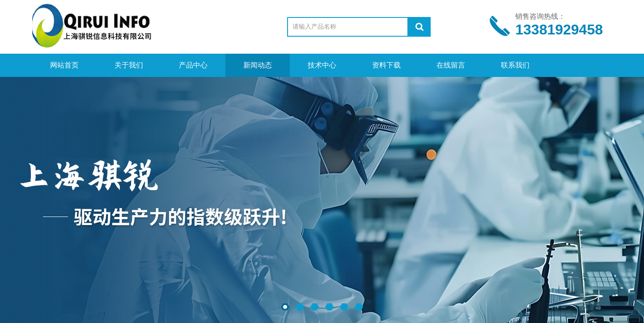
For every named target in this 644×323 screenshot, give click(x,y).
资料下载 (386, 65)
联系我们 (515, 65)
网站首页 (64, 65)
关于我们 (129, 65)
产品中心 (193, 65)
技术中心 (322, 65)
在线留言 (451, 65)
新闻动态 (258, 65)
